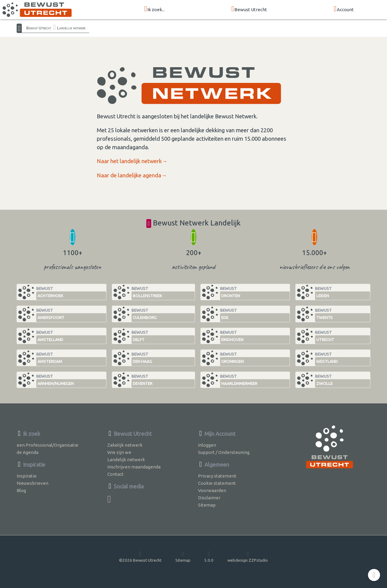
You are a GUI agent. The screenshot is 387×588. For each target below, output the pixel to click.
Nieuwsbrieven (33, 483)
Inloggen (207, 445)
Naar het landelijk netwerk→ (132, 161)
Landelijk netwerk (71, 28)
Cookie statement (217, 483)
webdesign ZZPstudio (248, 557)
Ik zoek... (154, 9)
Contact (115, 474)
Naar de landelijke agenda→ (132, 175)
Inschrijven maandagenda (134, 467)
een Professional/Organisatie (47, 445)
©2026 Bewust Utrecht (140, 557)
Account (344, 9)
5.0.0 (209, 557)
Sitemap (207, 505)
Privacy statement (217, 476)
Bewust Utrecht (249, 9)
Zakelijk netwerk (125, 445)
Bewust (71, 293)
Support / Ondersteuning (224, 452)
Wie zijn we (119, 452)
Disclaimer (209, 498)
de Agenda (28, 452)
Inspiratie (27, 476)
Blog (21, 490)
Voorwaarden (212, 490)
